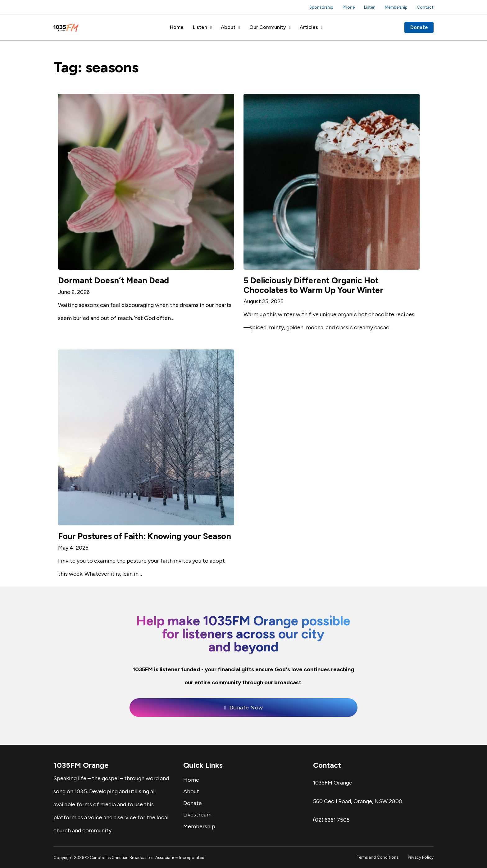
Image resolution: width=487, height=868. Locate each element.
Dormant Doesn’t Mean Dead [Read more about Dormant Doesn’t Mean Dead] (114, 281)
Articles (309, 27)
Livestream (197, 815)
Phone (349, 7)
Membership (396, 7)
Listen (370, 7)
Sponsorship (321, 7)
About (228, 27)
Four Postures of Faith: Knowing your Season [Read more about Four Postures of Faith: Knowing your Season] (145, 536)
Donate (419, 27)
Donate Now (243, 708)
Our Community (268, 27)
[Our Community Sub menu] (290, 27)
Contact (425, 7)
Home (177, 27)
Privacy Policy (421, 857)
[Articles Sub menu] (322, 27)
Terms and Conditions (378, 857)
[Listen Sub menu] (211, 27)
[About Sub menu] (239, 27)
